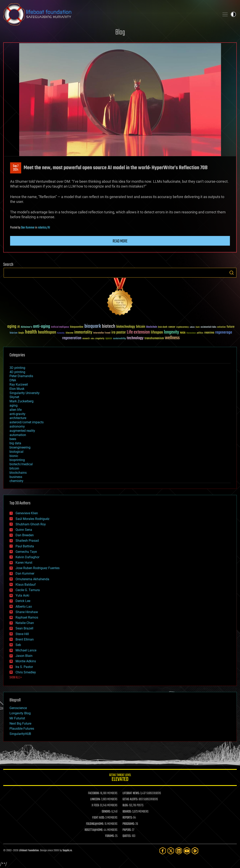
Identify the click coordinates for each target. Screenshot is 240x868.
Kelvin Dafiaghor (27, 557)
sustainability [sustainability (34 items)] (119, 339)
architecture (18, 418)
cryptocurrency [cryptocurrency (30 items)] (182, 327)
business (16, 477)
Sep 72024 (16, 168)
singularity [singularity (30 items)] (100, 339)
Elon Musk (17, 389)
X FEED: (95, 805)
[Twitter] (171, 851)
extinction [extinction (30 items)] (221, 327)
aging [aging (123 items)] (12, 327)
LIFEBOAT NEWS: (131, 793)
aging (14, 405)
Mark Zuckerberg (21, 401)
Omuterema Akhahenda (32, 579)
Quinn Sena (24, 530)
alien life (16, 410)
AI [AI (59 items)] (19, 327)
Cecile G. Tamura (28, 590)
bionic (14, 456)
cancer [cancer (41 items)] (172, 327)
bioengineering (20, 447)
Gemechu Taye (26, 552)
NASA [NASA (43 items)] (183, 333)
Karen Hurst (24, 563)
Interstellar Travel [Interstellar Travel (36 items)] (102, 333)
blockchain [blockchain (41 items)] (152, 327)
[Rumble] (195, 851)
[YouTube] (187, 851)
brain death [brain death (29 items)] (163, 327)
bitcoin (14, 468)
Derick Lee (23, 601)
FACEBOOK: (94, 793)
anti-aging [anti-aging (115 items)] (42, 327)
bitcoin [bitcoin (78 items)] (141, 327)
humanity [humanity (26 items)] (61, 333)
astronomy (17, 426)
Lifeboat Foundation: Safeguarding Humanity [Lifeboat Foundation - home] (110, 14)
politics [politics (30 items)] (200, 333)
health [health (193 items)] (31, 332)
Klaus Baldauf (26, 585)
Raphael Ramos (27, 617)
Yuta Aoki (22, 595)
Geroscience (18, 708)
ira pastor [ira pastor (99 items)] (119, 332)
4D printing (17, 372)
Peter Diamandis (21, 376)
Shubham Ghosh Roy (31, 524)
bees (13, 439)
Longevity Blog (20, 713)
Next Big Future (20, 724)
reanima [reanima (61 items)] (209, 333)
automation (18, 435)
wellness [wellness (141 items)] (172, 338)
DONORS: (106, 812)
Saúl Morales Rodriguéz (32, 519)
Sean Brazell (24, 628)
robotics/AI (44, 228)
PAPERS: (127, 830)
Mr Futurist (17, 718)
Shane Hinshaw (27, 612)
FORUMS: (110, 836)
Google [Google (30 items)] (21, 333)
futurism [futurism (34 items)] (14, 333)
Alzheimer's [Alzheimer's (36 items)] (26, 327)
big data (15, 443)
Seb (18, 645)
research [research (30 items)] (86, 339)
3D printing (17, 368)
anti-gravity (17, 414)
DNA (13, 380)
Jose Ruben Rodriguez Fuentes (38, 568)
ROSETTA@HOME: (94, 830)
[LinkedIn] (179, 851)
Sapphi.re (67, 851)
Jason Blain (24, 656)
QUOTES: (127, 836)
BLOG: (125, 805)
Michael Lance (26, 650)
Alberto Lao (24, 607)
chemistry (16, 481)
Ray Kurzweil (19, 384)
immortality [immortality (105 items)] (83, 332)
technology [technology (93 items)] (135, 338)
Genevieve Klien (27, 513)
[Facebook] (163, 851)
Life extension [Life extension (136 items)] (138, 332)
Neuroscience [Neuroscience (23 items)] (191, 333)
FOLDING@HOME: (95, 824)
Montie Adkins (26, 661)
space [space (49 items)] (109, 338)
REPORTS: (128, 818)
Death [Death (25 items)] (198, 327)
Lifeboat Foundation (29, 851)
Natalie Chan (25, 623)
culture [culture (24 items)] (192, 327)
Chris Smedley (26, 672)
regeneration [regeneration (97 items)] (72, 338)
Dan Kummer (28, 228)
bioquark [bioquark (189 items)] (93, 326)
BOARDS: (127, 812)
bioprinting (17, 460)
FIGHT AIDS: (99, 818)
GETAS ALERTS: (130, 799)
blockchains (18, 473)
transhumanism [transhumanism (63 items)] (154, 338)
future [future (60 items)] (231, 327)
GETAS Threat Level (120, 778)
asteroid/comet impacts (27, 422)
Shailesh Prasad (27, 541)
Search (232, 273)
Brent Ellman (25, 639)
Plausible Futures (22, 729)
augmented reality (22, 431)
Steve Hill (22, 634)
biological (16, 452)
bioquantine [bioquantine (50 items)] (77, 327)
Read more (120, 241)
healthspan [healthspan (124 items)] (47, 332)
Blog (120, 33)
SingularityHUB (20, 734)
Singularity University (25, 393)
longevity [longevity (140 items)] (171, 332)
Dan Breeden (25, 535)
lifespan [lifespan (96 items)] (157, 332)
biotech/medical (21, 464)
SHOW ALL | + (16, 678)
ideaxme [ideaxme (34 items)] (69, 333)
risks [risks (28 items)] (92, 339)
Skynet (14, 397)
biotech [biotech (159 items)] (109, 326)
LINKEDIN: (95, 799)
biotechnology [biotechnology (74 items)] (126, 327)
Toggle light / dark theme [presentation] (233, 14)
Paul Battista (25, 546)
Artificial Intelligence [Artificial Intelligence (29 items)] (60, 327)
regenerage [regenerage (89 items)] (224, 333)
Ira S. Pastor (24, 667)
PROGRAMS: (129, 824)
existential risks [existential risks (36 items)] (208, 327)
